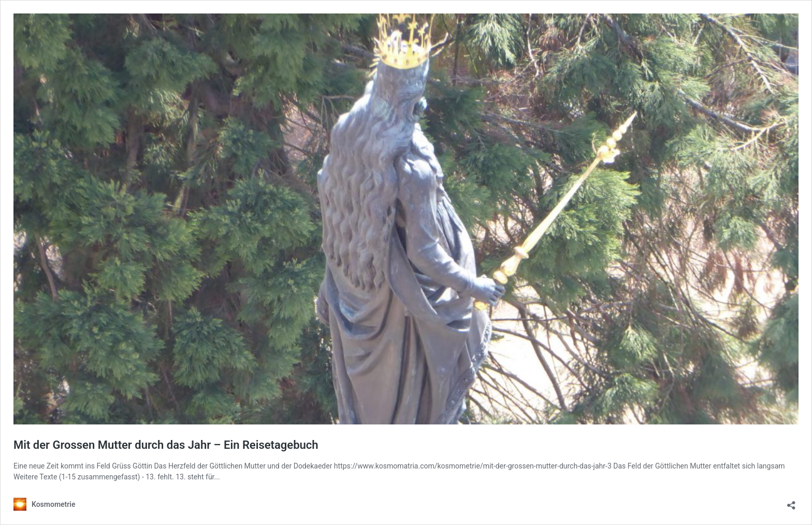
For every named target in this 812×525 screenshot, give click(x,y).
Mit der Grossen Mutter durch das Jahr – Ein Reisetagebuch (166, 445)
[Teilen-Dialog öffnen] (791, 502)
